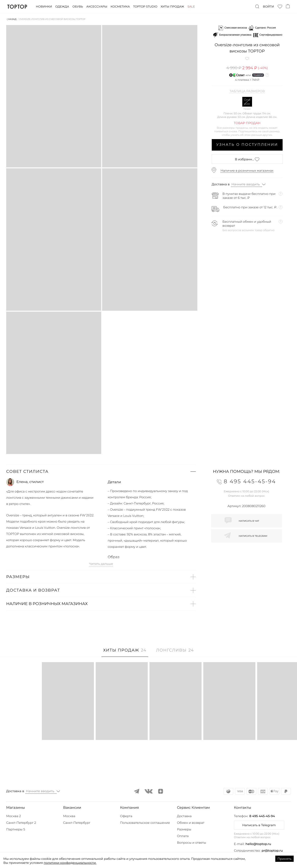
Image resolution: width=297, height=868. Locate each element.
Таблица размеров (247, 91)
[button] (101, 471)
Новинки (44, 7)
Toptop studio (145, 7)
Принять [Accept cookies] (284, 859)
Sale (191, 7)
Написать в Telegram (259, 825)
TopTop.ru (17, 7)
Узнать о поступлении (247, 145)
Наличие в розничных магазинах (247, 171)
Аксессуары (97, 7)
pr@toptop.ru (272, 851)
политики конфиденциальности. (70, 863)
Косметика (120, 7)
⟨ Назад (12, 19)
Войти (268, 7)
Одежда (62, 7)
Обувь (78, 7)
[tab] (125, 652)
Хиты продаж (172, 7)
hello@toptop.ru (258, 844)
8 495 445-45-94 (262, 816)
